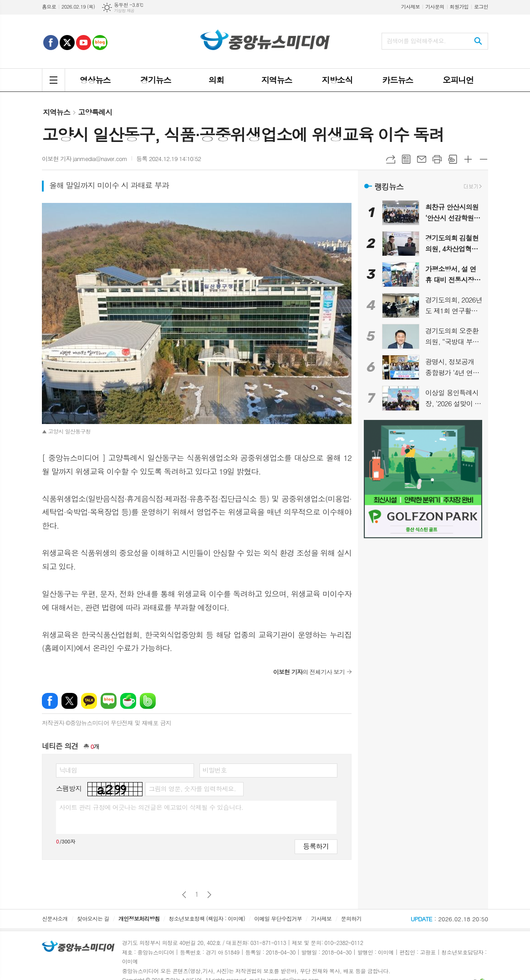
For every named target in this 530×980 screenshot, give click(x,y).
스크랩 (453, 159)
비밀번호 (215, 770)
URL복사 (391, 159)
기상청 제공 (124, 11)
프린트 (437, 159)
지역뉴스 (56, 112)
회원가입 (459, 7)
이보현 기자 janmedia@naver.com (84, 159)
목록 (406, 159)
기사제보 (410, 7)
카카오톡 (89, 701)
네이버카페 (128, 701)
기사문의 (435, 7)
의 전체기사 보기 (309, 672)
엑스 (69, 701)
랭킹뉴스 (389, 187)
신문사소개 (55, 918)
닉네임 (68, 770)
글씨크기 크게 (468, 159)
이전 (184, 895)
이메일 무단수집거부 (278, 918)
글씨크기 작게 (484, 159)
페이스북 (50, 701)
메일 (422, 159)
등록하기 (316, 846)
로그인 (481, 7)
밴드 (148, 701)
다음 (209, 895)
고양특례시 (95, 112)
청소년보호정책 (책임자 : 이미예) (207, 918)
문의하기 (351, 918)
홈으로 (49, 7)
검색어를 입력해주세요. (416, 41)
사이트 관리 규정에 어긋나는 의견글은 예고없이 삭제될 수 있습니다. (151, 807)
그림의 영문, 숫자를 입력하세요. (192, 788)
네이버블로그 (109, 701)
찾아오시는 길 (93, 918)
